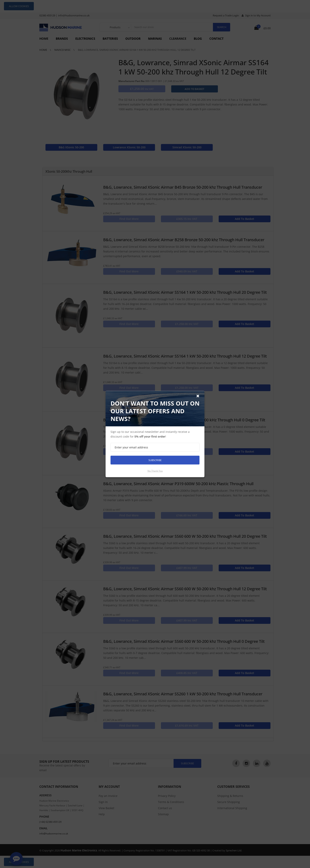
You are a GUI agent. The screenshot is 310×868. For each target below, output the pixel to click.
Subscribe (155, 460)
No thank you (155, 471)
